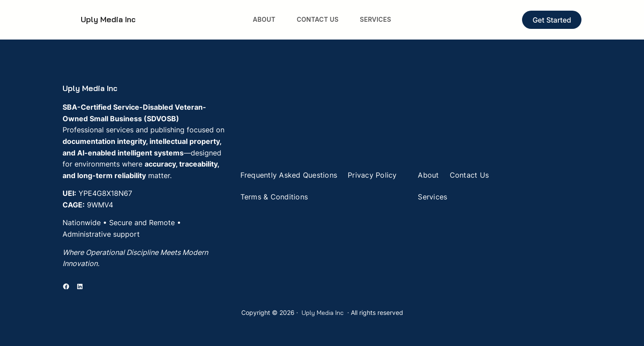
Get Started (552, 20)
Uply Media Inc (108, 19)
